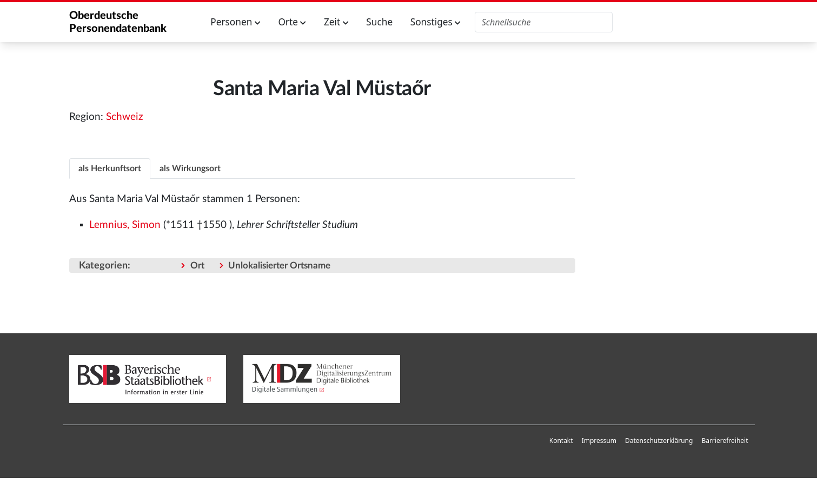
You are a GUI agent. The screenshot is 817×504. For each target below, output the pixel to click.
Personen (235, 22)
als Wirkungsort (190, 169)
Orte (292, 22)
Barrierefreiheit (725, 441)
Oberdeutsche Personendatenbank (118, 22)
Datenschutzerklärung (659, 441)
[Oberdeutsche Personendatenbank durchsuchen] (544, 22)
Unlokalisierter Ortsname (279, 266)
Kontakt (561, 441)
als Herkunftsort (110, 169)
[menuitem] (561, 441)
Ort (197, 266)
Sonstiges (436, 22)
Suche (379, 22)
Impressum (599, 441)
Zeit (336, 22)
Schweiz (125, 117)
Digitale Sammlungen (285, 389)
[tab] (110, 168)
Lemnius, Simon (125, 225)
